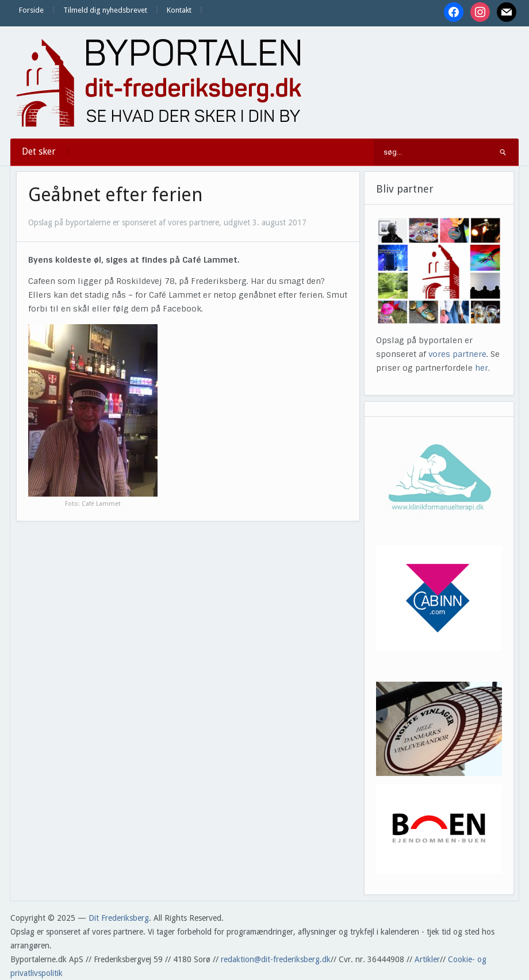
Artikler (427, 959)
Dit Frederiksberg (119, 918)
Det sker (39, 151)
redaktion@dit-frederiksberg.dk (276, 959)
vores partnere (457, 354)
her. (482, 368)
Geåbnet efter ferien (116, 195)
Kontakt (179, 10)
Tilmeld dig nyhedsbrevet (105, 10)
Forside (31, 10)
